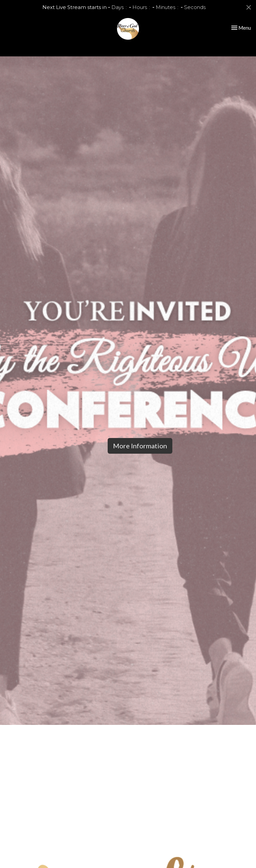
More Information (140, 446)
